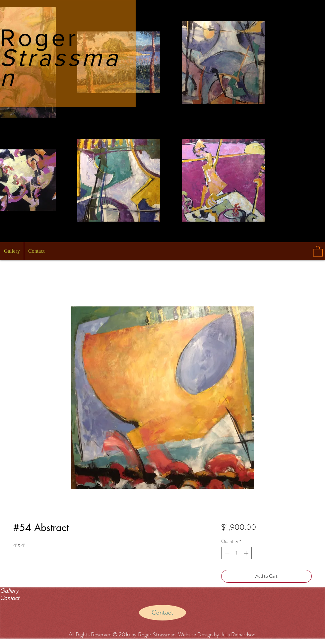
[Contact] (162, 613)
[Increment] (247, 553)
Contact (9, 598)
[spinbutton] (236, 553)
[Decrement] (226, 553)
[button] (318, 251)
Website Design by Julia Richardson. (217, 634)
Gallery (9, 591)
